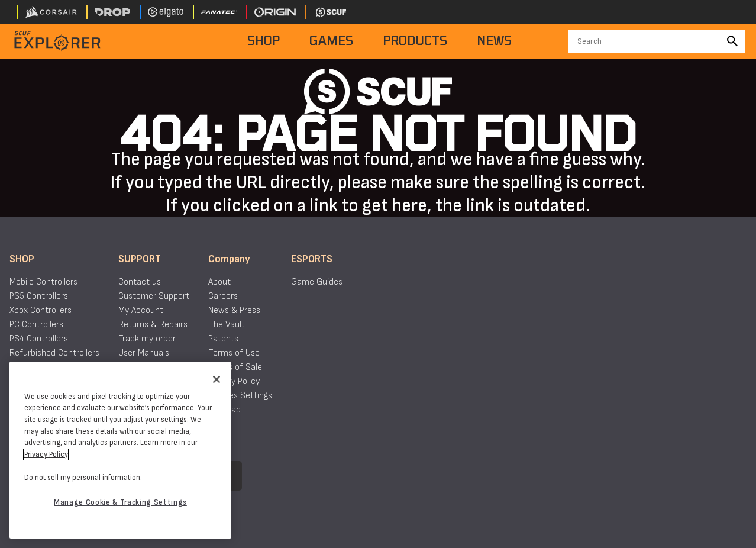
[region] (120, 450)
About (219, 282)
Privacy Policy (234, 381)
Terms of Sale (235, 367)
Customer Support (154, 296)
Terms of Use (234, 353)
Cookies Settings (240, 396)
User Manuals (144, 353)
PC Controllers (36, 325)
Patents (223, 339)
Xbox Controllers (41, 310)
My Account (141, 310)
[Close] (217, 379)
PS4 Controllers (39, 339)
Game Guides (317, 282)
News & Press (234, 310)
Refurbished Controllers (54, 353)
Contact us (140, 282)
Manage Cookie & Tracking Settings (120, 502)
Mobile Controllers (43, 282)
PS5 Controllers (39, 296)
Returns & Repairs (153, 325)
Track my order (147, 339)
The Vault (227, 325)
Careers (223, 296)
